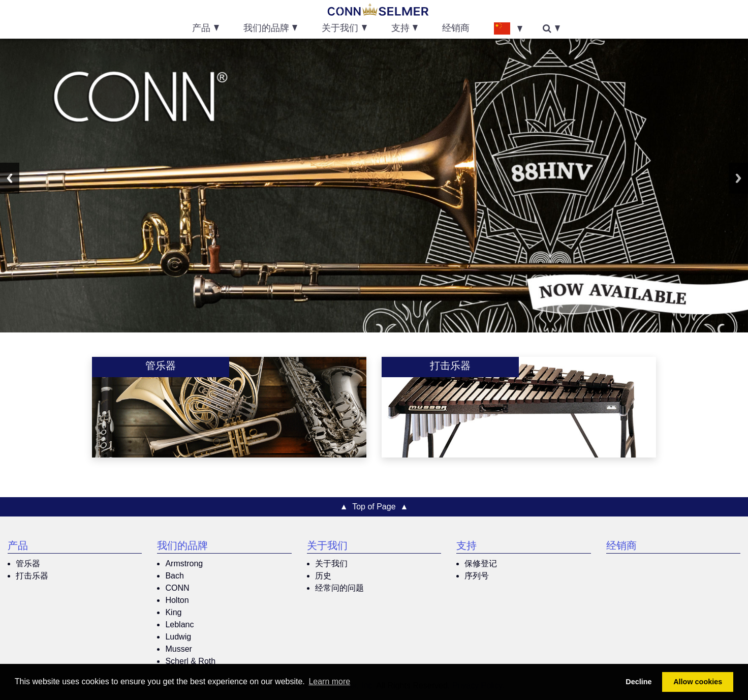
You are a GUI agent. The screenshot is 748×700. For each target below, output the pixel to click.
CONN (177, 588)
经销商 (456, 29)
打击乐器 (32, 576)
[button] (508, 28)
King (173, 612)
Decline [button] (638, 682)
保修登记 (481, 564)
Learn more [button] (329, 681)
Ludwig (178, 637)
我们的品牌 (182, 547)
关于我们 (327, 547)
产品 (18, 547)
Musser (178, 649)
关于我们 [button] (340, 29)
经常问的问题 (339, 588)
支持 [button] (400, 29)
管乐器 (28, 564)
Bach (174, 576)
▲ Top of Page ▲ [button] (374, 507)
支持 (466, 547)
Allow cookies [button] (698, 682)
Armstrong (184, 564)
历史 (323, 576)
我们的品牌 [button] (266, 29)
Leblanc (179, 625)
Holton (177, 600)
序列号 (477, 576)
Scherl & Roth (190, 661)
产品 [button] (201, 29)
